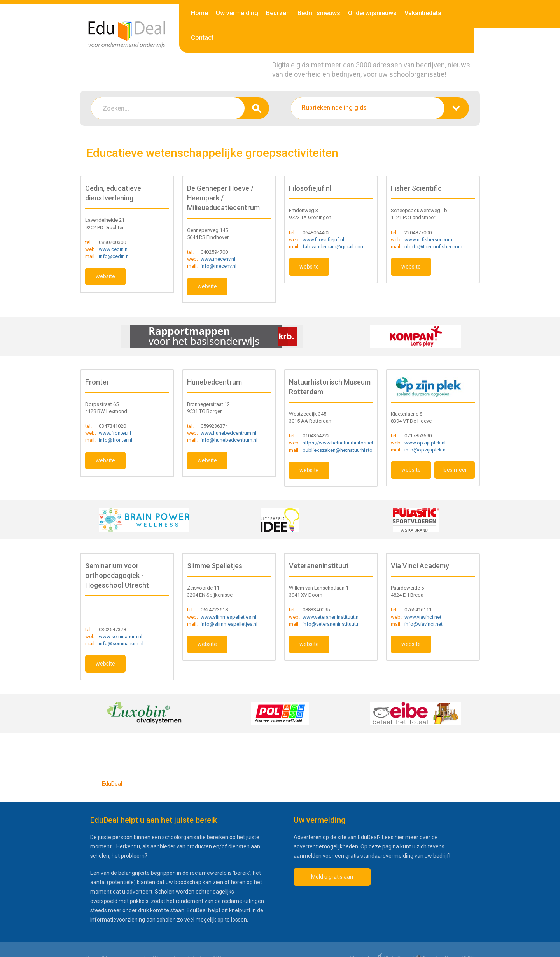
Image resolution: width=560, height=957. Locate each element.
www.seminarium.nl (121, 637)
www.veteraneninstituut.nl (331, 617)
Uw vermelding (237, 13)
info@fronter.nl (115, 440)
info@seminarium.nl (121, 644)
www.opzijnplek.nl (425, 443)
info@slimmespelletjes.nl (229, 624)
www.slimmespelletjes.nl (228, 617)
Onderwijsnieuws (372, 13)
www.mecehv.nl (218, 259)
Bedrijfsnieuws (319, 13)
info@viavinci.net (423, 624)
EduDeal (112, 784)
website (105, 276)
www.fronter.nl (115, 433)
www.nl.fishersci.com (428, 240)
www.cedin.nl (114, 249)
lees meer (455, 470)
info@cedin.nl (114, 256)
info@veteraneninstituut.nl (332, 624)
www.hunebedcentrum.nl (228, 433)
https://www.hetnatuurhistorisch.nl (341, 443)
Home (199, 13)
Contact (202, 38)
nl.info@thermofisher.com (433, 247)
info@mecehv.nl (219, 266)
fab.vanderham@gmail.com (334, 247)
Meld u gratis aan (332, 877)
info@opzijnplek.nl (426, 450)
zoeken (257, 108)
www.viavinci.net (423, 617)
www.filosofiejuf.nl (323, 240)
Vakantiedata (423, 13)
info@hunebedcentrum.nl (229, 440)
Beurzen (278, 13)
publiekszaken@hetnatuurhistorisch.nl (346, 450)
